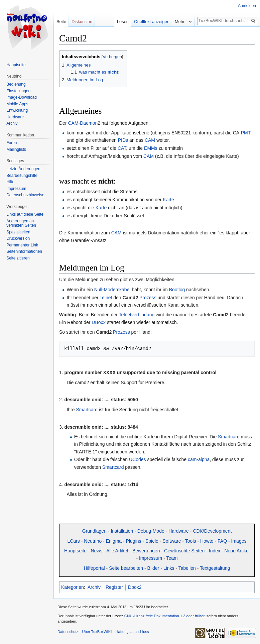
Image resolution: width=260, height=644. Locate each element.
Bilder (153, 568)
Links (169, 568)
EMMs (151, 148)
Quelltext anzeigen (152, 22)
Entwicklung (17, 110)
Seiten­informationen (24, 251)
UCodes (138, 459)
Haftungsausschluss (132, 632)
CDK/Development (212, 531)
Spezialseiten (18, 232)
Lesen (123, 22)
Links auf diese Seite (25, 214)
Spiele (152, 541)
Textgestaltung (215, 568)
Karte (168, 200)
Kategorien (73, 587)
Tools (191, 541)
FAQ (222, 541)
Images (239, 541)
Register (114, 587)
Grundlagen (94, 531)
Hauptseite (75, 551)
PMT (246, 133)
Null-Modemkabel (112, 290)
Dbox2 (135, 587)
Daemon (89, 123)
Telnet (106, 298)
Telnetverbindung (137, 315)
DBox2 (99, 322)
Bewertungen (146, 551)
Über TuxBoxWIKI (97, 632)
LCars (74, 541)
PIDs (123, 140)
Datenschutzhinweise (25, 195)
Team (172, 558)
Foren (12, 143)
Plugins (134, 541)
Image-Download (22, 97)
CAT (122, 148)
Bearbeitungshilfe (22, 176)
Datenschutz (68, 632)
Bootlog (177, 290)
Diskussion (82, 22)
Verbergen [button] (112, 57)
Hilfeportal (94, 568)
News (96, 551)
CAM (73, 123)
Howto (207, 541)
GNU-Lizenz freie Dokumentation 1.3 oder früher (164, 616)
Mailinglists (16, 149)
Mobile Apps (17, 104)
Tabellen (187, 568)
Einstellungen (18, 91)
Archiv (94, 587)
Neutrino (93, 541)
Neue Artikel (237, 551)
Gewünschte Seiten (184, 551)
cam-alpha (199, 459)
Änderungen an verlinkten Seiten (21, 223)
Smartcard (87, 410)
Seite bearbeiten (126, 568)
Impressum (151, 558)
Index (215, 551)
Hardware (179, 531)
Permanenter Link (22, 245)
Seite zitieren (18, 258)
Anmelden (247, 6)
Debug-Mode (151, 531)
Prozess (148, 298)
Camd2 (131, 298)
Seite (61, 22)
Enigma (114, 541)
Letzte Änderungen (23, 169)
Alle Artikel (117, 551)
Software (172, 541)
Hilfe (10, 182)
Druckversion (18, 238)
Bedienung (16, 84)
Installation (122, 531)
